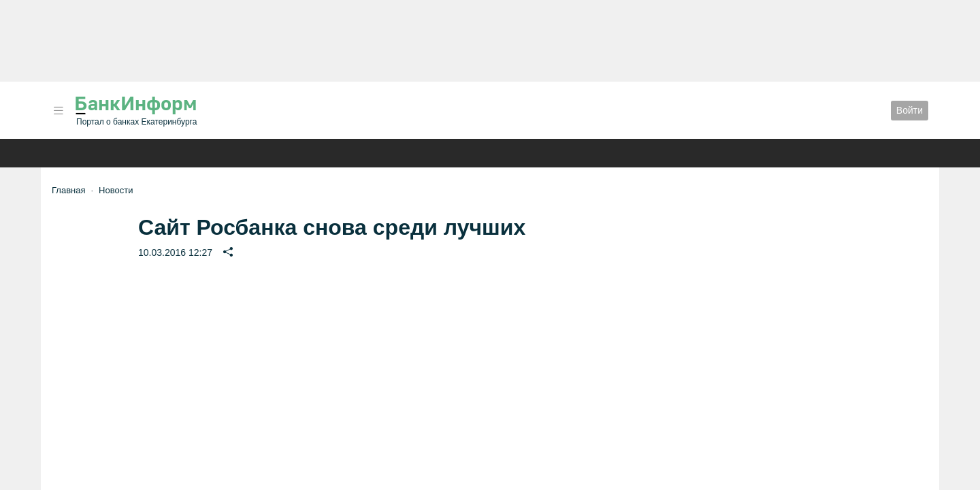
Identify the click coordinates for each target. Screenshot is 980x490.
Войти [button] (910, 110)
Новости (116, 190)
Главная (68, 190)
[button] (59, 111)
